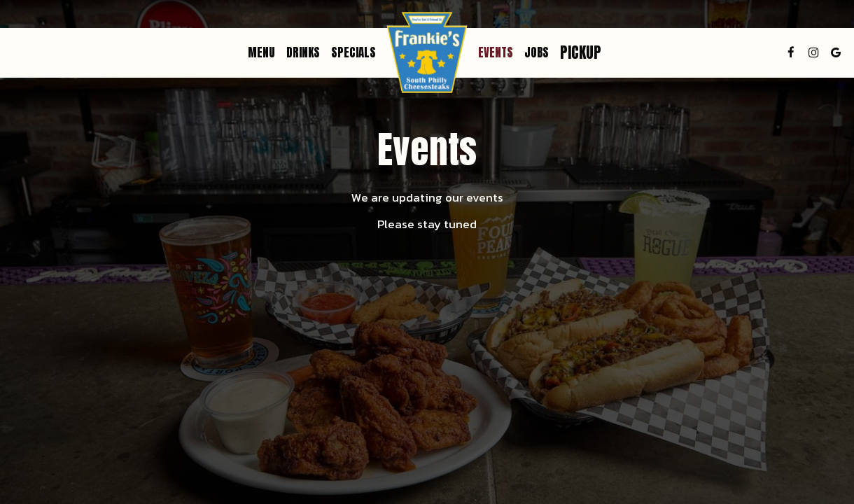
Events (496, 52)
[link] (427, 53)
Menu (261, 52)
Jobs (537, 52)
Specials (353, 52)
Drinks (303, 52)
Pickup (581, 52)
